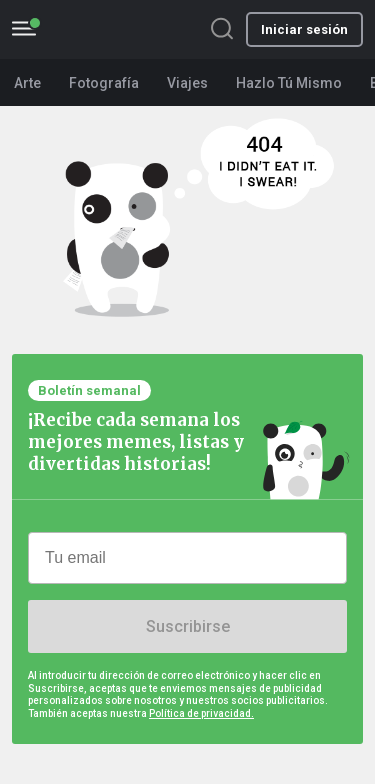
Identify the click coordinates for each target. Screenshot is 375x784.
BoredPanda (127, 29)
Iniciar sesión (304, 29)
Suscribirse (188, 626)
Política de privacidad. (201, 713)
